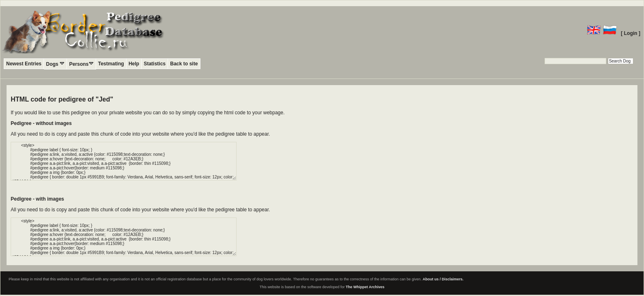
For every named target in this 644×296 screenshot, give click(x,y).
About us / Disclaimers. (443, 279)
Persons (81, 64)
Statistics (155, 64)
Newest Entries (24, 64)
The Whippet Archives (365, 287)
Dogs (55, 64)
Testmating (111, 64)
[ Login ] (631, 33)
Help (134, 64)
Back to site (184, 64)
